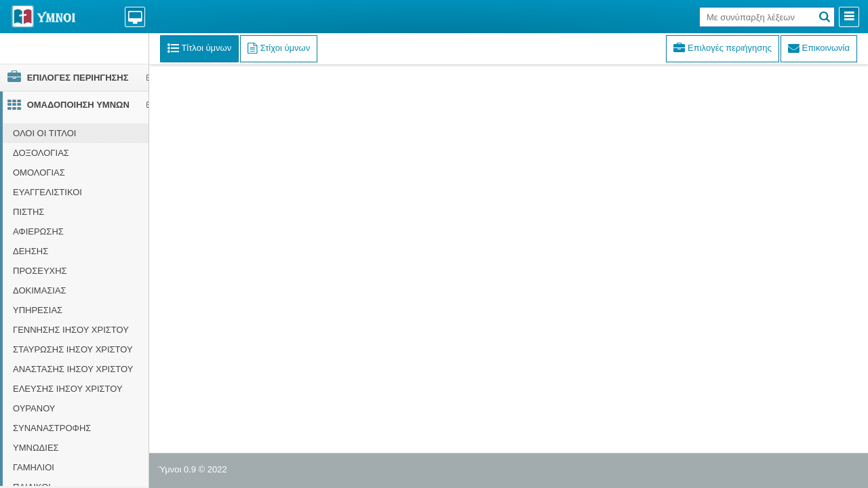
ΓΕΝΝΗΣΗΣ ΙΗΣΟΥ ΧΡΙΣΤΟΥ (71, 330)
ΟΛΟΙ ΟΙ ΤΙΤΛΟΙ (44, 133)
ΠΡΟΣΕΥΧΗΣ (40, 271)
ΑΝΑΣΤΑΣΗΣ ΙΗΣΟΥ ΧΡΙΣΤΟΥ (73, 369)
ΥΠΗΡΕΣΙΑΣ (38, 310)
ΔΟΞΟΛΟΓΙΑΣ (41, 153)
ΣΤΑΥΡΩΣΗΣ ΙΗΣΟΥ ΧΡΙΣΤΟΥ (73, 349)
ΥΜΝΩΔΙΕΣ (36, 448)
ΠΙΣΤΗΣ (28, 212)
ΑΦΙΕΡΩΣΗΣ (38, 231)
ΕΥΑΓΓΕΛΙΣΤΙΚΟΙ (47, 192)
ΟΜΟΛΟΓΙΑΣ (39, 172)
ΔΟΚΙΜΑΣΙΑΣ (40, 290)
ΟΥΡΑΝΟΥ (34, 408)
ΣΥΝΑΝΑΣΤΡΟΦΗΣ (52, 428)
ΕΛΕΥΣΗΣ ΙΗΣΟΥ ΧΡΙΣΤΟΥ (68, 389)
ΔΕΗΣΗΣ (31, 251)
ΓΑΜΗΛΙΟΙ (34, 467)
